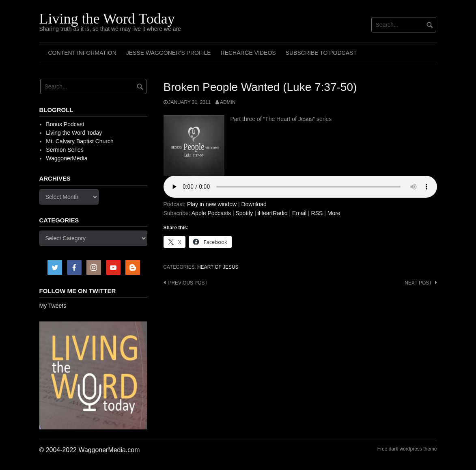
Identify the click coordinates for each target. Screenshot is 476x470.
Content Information (82, 53)
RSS (317, 213)
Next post (418, 283)
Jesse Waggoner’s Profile (169, 53)
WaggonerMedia (67, 158)
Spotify (244, 213)
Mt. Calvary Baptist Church (80, 141)
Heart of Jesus (218, 267)
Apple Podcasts (211, 213)
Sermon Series (65, 150)
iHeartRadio (273, 213)
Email (299, 213)
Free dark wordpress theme (407, 449)
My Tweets (53, 306)
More (334, 213)
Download (254, 204)
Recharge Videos (248, 53)
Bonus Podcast (65, 124)
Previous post (188, 283)
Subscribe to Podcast (321, 53)
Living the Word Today (107, 19)
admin (228, 102)
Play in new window (212, 204)
